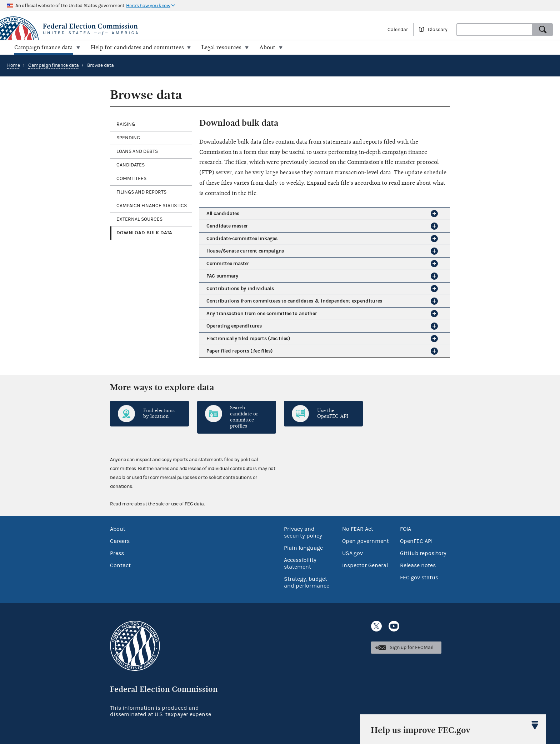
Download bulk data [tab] (144, 233)
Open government (366, 541)
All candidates (223, 213)
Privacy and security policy (303, 532)
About (118, 529)
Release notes (418, 565)
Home (14, 65)
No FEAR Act (358, 529)
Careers (120, 541)
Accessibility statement (300, 563)
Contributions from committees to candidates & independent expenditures (294, 301)
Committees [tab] (131, 179)
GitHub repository (423, 553)
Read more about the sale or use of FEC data (157, 504)
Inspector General (365, 565)
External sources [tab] (139, 219)
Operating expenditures (234, 326)
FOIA (406, 529)
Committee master (228, 263)
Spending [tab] (128, 138)
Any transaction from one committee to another (262, 313)
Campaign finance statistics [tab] (152, 206)
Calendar (398, 30)
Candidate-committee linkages (242, 238)
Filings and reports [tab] (141, 192)
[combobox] (495, 30)
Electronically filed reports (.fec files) (248, 338)
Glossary (438, 30)
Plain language (303, 548)
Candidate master (227, 226)
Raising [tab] (126, 124)
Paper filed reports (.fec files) (239, 351)
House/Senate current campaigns (245, 251)
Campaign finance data (54, 65)
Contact (120, 565)
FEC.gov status (419, 578)
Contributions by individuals (240, 288)
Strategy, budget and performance (307, 582)
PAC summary (222, 276)
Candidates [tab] (131, 165)
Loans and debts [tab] (137, 151)
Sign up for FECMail (412, 648)
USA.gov (352, 553)
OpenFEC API (416, 541)
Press (117, 553)
